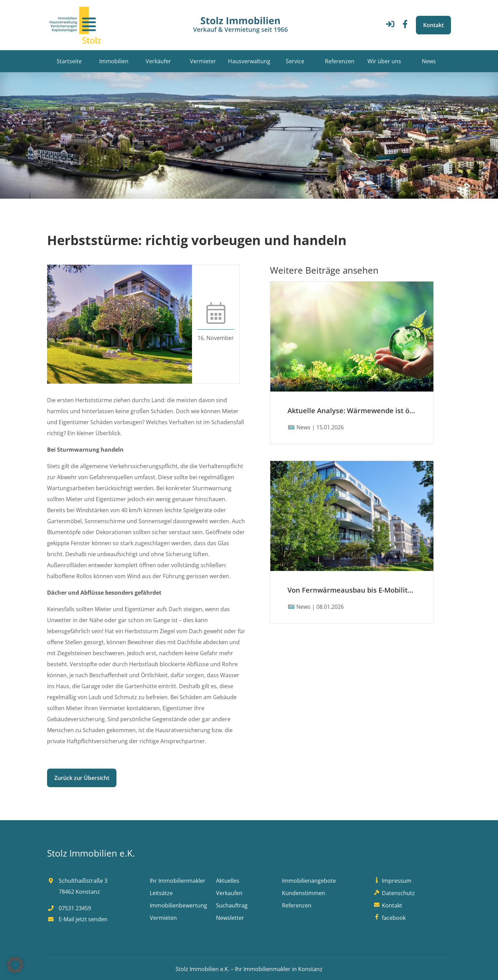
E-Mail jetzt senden (77, 919)
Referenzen (340, 61)
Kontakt (433, 25)
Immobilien (114, 61)
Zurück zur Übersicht (82, 778)
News (429, 61)
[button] (15, 965)
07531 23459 (69, 908)
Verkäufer (158, 61)
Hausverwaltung (249, 61)
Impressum (392, 881)
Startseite (69, 61)
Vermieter (203, 61)
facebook (389, 918)
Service (295, 61)
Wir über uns (384, 61)
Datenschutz (394, 893)
